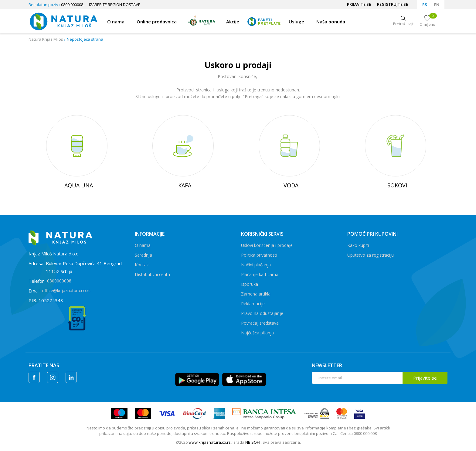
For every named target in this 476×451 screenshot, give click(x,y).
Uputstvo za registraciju (371, 255)
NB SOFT (253, 442)
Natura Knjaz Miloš (46, 39)
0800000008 (59, 281)
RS (425, 5)
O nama (143, 245)
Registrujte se (393, 4)
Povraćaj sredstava (260, 323)
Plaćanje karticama (260, 274)
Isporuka (250, 284)
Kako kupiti (358, 245)
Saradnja (143, 255)
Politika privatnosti (259, 255)
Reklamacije (253, 304)
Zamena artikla (256, 294)
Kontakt (143, 265)
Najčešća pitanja (257, 333)
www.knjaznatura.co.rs (210, 442)
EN (437, 5)
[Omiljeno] (427, 21)
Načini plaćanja (256, 265)
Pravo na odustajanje (262, 313)
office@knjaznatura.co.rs (66, 290)
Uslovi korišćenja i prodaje (267, 245)
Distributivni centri (152, 274)
